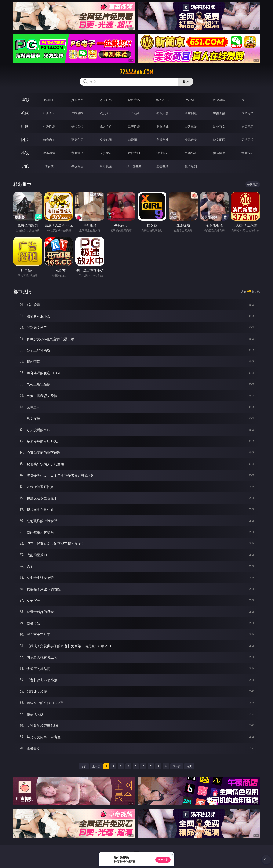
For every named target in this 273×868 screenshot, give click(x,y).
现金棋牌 (219, 100)
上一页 (96, 766)
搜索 (186, 82)
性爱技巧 (247, 153)
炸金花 (191, 100)
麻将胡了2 (162, 100)
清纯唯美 (191, 140)
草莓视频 (106, 166)
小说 (25, 153)
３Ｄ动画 (134, 113)
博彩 (25, 100)
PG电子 (49, 100)
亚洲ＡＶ (49, 113)
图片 (25, 140)
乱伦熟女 (219, 126)
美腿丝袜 (162, 140)
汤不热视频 (134, 166)
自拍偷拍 (77, 113)
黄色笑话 (219, 153)
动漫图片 (134, 140)
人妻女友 (106, 153)
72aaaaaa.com (136, 72)
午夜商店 (77, 166)
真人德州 (77, 100)
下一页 (177, 766)
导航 (25, 166)
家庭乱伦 (77, 153)
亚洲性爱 (49, 126)
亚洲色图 (77, 140)
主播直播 (219, 113)
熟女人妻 (162, 113)
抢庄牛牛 (247, 100)
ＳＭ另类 (247, 113)
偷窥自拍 (49, 140)
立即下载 (163, 860)
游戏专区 (134, 100)
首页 (84, 766)
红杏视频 (162, 166)
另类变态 (247, 126)
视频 (25, 113)
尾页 (189, 766)
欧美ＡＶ (106, 113)
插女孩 (49, 166)
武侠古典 (134, 153)
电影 (25, 126)
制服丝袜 (162, 126)
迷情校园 (162, 153)
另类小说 (191, 153)
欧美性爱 (134, 126)
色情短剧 (191, 166)
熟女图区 (219, 140)
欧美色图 (106, 140)
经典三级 (191, 126)
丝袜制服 (191, 113)
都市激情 (49, 153)
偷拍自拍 (77, 126)
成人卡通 (106, 126)
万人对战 (106, 100)
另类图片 (247, 140)
